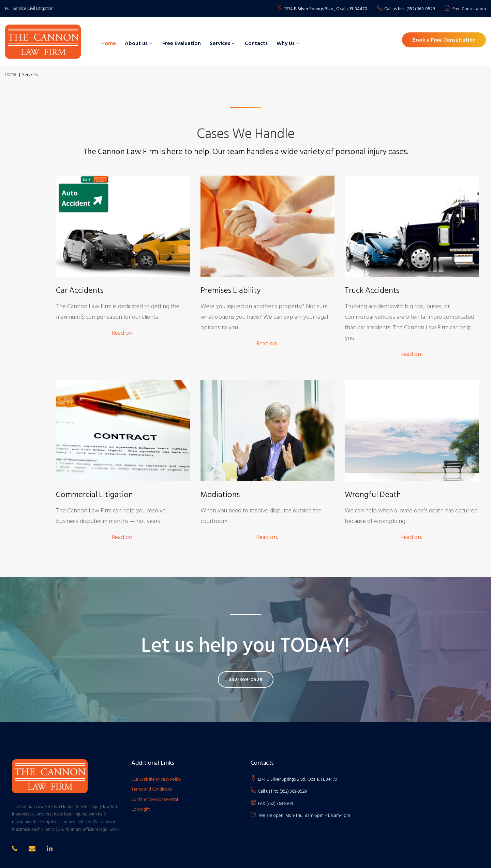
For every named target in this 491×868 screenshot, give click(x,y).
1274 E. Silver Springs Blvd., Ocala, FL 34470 (326, 9)
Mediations (220, 495)
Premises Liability (231, 290)
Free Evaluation (182, 43)
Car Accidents (80, 290)
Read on (122, 333)
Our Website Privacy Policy (156, 779)
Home (109, 43)
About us (136, 43)
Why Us (286, 43)
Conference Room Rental (155, 799)
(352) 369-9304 (280, 804)
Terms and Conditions (152, 789)
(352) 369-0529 (421, 9)
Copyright (140, 809)
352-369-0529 (246, 679)
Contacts (256, 43)
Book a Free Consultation (444, 40)
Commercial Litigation (94, 495)
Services (220, 43)
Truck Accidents (372, 290)
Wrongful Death (373, 495)
